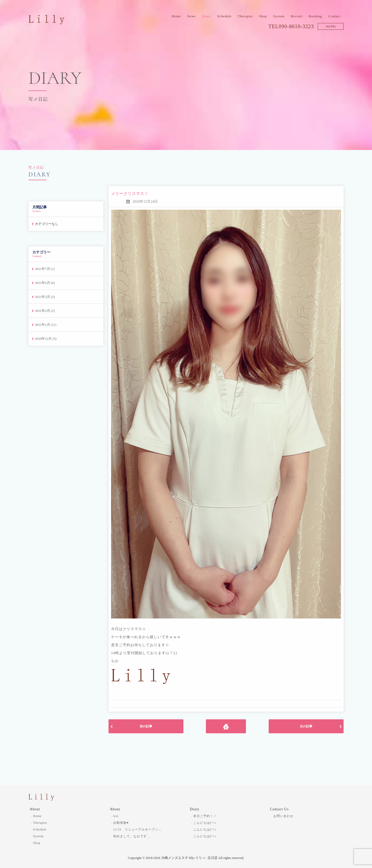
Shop (263, 16)
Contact (334, 16)
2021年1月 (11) (46, 325)
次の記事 (306, 726)
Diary (207, 16)
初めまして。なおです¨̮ (131, 836)
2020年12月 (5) (46, 339)
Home (176, 16)
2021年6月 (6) (45, 283)
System (279, 16)
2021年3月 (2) (45, 297)
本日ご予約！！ (205, 816)
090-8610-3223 (296, 26)
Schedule (224, 16)
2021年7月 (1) (45, 269)
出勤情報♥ (121, 823)
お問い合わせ (283, 816)
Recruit (296, 16)
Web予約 (331, 27)
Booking (315, 16)
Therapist (245, 16)
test (116, 816)
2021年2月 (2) (45, 311)
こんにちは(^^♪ (205, 823)
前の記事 (146, 726)
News (191, 16)
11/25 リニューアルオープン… (137, 829)
